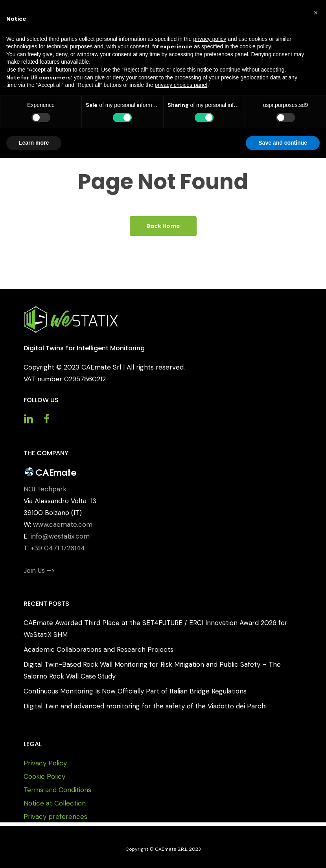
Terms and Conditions (57, 790)
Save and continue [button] (283, 143)
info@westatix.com (60, 536)
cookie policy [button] (255, 46)
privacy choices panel (181, 85)
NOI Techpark (45, 489)
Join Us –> (39, 570)
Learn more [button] (34, 143)
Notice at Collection (55, 803)
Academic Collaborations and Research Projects (99, 649)
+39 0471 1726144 (58, 548)
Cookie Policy (44, 776)
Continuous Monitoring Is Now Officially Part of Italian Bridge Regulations (135, 691)
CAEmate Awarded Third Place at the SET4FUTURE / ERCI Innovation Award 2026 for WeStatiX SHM (156, 629)
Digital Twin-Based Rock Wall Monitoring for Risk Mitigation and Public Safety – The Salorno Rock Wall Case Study (152, 670)
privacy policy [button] (210, 39)
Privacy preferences (55, 817)
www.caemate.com (63, 524)
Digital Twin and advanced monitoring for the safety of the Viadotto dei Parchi (145, 706)
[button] (316, 13)
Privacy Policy (45, 763)
